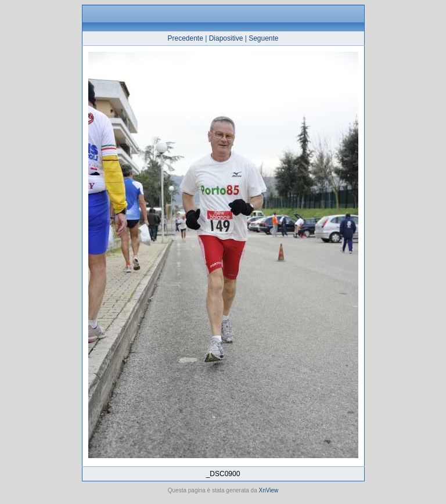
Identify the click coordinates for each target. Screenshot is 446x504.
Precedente (185, 38)
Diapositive (226, 38)
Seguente (263, 38)
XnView (269, 490)
